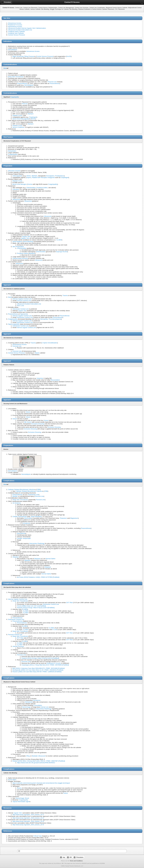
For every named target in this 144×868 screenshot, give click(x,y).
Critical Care (38, 836)
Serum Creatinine (18, 127)
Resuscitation (55, 380)
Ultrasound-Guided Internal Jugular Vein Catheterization (27, 28)
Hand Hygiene (17, 242)
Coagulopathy (15, 97)
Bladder (15, 496)
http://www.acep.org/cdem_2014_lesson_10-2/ (28, 818)
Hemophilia (44, 319)
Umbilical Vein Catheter (16, 33)
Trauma (65, 295)
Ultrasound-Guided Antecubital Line (20, 30)
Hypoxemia (24, 314)
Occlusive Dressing (38, 424)
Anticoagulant (17, 176)
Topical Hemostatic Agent (21, 802)
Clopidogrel (33, 117)
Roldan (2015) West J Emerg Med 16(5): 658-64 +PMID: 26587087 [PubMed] (39, 761)
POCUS (25, 104)
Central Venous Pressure (16, 35)
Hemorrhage (26, 707)
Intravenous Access (15, 23)
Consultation (38, 705)
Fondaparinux (60, 176)
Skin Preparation (18, 247)
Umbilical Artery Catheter (16, 32)
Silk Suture (28, 422)
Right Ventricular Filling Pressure (24, 56)
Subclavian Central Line (21, 309)
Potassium (63, 518)
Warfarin (31, 114)
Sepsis (37, 353)
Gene (5, 68)
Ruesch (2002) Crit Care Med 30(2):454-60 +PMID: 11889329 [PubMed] (37, 672)
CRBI (38, 490)
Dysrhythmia (21, 533)
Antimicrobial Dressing (20, 258)
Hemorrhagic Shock (22, 798)
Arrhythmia (26, 523)
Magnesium (74, 518)
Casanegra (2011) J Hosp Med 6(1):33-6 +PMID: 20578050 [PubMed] (45, 665)
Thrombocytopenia (55, 319)
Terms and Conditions (76, 861)
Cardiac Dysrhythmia (20, 516)
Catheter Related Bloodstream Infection (21, 490)
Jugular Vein (26, 236)
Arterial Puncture (18, 646)
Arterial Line (44, 707)
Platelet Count (17, 115)
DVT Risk (69, 603)
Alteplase (16, 557)
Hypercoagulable (14, 324)
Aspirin (29, 177)
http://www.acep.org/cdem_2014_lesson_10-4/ (28, 825)
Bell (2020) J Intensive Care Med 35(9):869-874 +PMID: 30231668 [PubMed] (39, 668)
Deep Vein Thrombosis (16, 77)
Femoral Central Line (24, 301)
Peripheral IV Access (15, 25)
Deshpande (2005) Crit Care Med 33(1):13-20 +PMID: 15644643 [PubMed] (38, 670)
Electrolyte (28, 518)
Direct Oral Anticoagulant (21, 119)
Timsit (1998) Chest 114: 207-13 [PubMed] (31, 606)
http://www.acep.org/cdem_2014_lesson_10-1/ (28, 815)
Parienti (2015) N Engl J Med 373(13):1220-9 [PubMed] (36, 608)
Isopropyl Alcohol (62, 252)
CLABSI (59, 240)
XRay (28, 756)
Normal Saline (50, 559)
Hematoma (37, 700)
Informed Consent (14, 171)
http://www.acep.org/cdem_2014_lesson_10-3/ (28, 821)
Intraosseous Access (15, 26)
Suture (28, 412)
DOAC (33, 119)
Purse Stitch (12, 780)
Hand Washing (28, 242)
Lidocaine (16, 189)
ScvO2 (69, 56)
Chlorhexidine (31, 188)
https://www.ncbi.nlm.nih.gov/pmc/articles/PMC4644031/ (36, 763)
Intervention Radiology (37, 543)
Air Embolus (17, 503)
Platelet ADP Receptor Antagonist (43, 177)
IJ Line (55, 630)
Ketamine (40, 378)
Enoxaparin (50, 176)
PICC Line (20, 306)
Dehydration (12, 151)
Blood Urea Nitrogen (19, 184)
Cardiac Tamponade (24, 538)
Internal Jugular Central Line (22, 299)
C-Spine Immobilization (49, 343)
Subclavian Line (33, 495)
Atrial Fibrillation (36, 516)
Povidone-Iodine (42, 188)
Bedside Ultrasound (39, 756)
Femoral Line (52, 82)
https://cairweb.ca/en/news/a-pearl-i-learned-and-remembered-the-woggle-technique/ (41, 783)
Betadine (32, 253)
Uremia (30, 184)
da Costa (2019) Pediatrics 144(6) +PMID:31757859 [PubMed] (38, 577)
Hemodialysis (13, 50)
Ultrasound (16, 199)
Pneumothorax (22, 83)
